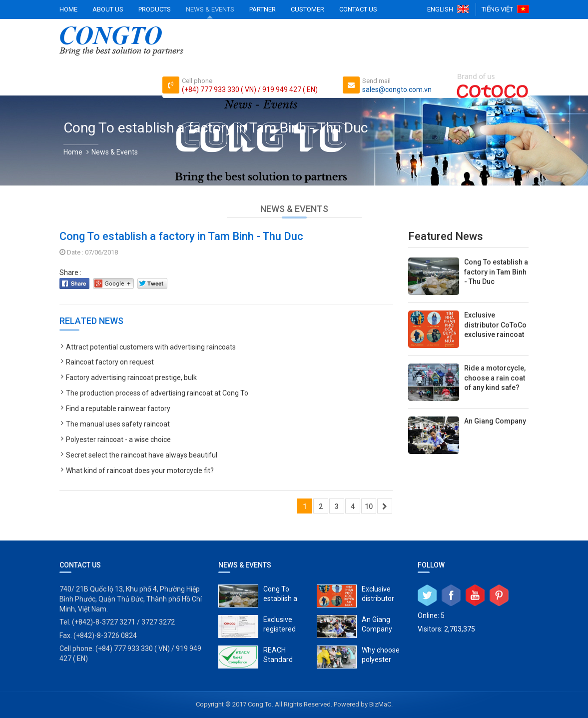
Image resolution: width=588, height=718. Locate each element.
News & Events (210, 9)
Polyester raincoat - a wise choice (118, 439)
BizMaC (380, 704)
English (440, 9)
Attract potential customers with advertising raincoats (151, 347)
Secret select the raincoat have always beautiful (142, 455)
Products (155, 9)
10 (369, 506)
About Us (108, 9)
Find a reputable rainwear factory (118, 408)
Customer (307, 9)
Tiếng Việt (497, 9)
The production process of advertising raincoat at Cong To (157, 393)
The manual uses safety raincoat (118, 424)
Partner (263, 9)
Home (68, 9)
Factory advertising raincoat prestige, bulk (131, 377)
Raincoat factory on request (110, 362)
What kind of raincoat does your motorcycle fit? (140, 470)
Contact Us (358, 9)
